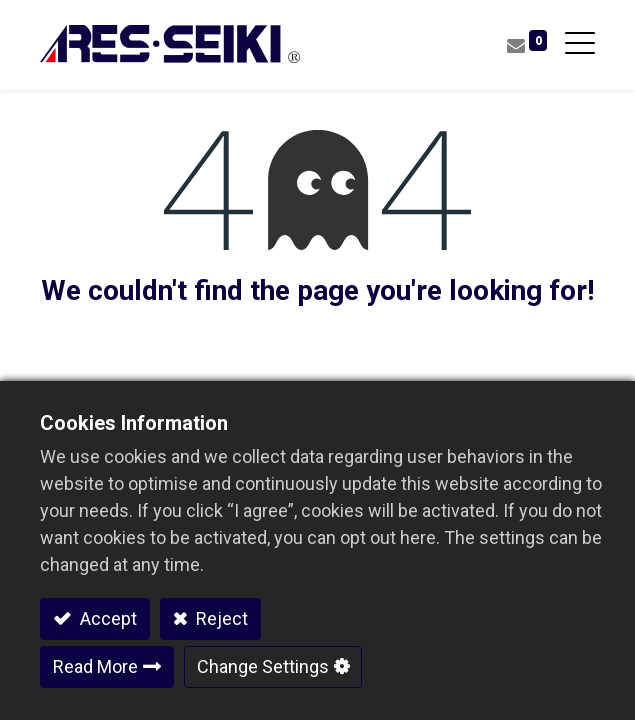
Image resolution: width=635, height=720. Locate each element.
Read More (95, 666)
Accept (106, 618)
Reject (220, 618)
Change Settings (263, 666)
